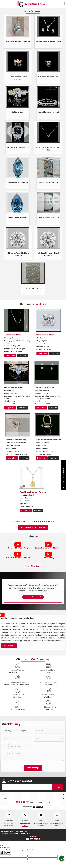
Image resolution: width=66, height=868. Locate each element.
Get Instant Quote (33, 528)
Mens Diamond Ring (45, 335)
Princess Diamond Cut (48, 183)
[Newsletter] (27, 787)
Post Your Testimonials (33, 597)
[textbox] (17, 731)
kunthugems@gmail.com (41, 825)
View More (22, 355)
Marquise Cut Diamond (18, 183)
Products (4, 799)
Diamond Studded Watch (18, 147)
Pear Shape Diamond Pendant (33, 492)
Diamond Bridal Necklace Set (48, 42)
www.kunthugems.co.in (57, 825)
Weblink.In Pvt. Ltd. (28, 834)
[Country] (49, 739)
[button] (25, 825)
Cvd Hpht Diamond (33, 288)
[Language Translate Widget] (40, 802)
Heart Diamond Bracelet (48, 112)
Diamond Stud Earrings (45, 387)
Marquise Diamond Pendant (18, 42)
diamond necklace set (14, 335)
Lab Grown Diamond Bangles (48, 440)
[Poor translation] (8, 853)
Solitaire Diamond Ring (16, 440)
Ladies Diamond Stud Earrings (48, 548)
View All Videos (33, 566)
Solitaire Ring (18, 112)
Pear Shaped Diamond (18, 218)
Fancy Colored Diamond (48, 218)
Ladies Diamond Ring (14, 387)
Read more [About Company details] (9, 646)
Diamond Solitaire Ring (48, 77)
